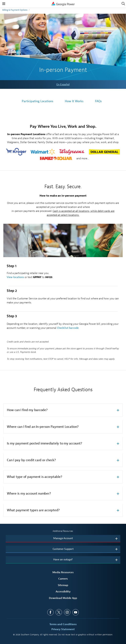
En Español (63, 84)
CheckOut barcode (68, 328)
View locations (15, 277)
